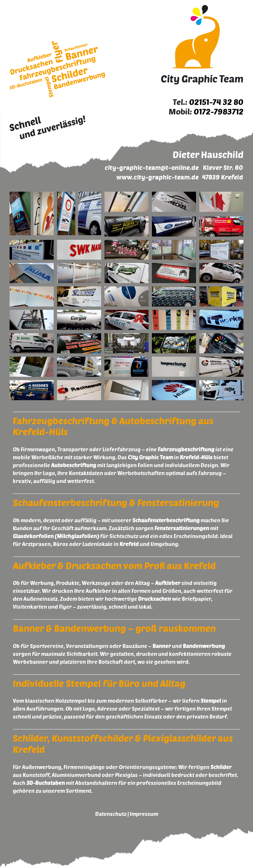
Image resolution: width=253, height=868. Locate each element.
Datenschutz (111, 814)
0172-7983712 (219, 111)
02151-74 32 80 (216, 102)
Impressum (144, 814)
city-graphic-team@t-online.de (152, 167)
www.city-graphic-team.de (157, 177)
